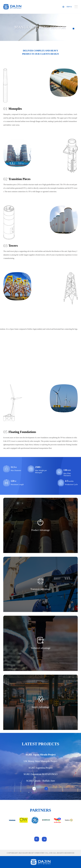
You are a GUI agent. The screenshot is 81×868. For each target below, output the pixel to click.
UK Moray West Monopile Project (40, 761)
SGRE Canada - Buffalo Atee (40, 781)
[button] (46, 789)
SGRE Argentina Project (40, 768)
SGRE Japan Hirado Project (40, 755)
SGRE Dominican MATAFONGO (40, 774)
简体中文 (69, 7)
